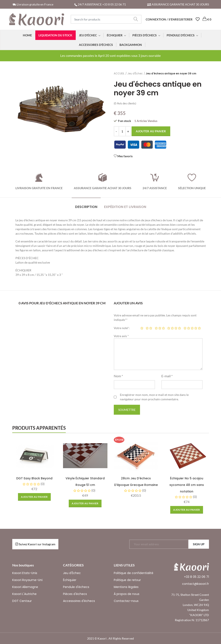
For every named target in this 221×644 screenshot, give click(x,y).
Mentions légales (126, 587)
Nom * (118, 376)
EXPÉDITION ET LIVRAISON (125, 207)
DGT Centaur (22, 601)
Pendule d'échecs (76, 587)
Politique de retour (127, 580)
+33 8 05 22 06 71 (196, 577)
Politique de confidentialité (134, 573)
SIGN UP (199, 544)
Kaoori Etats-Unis (25, 573)
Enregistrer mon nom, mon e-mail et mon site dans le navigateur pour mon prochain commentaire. (154, 397)
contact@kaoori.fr (196, 584)
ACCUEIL (119, 73)
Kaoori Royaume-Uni (27, 580)
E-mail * (167, 376)
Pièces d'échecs (75, 594)
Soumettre (127, 410)
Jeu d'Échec (135, 73)
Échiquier (70, 580)
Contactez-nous (126, 601)
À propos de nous (127, 594)
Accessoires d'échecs (79, 601)
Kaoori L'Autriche (24, 594)
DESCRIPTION (86, 207)
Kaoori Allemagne (25, 587)
